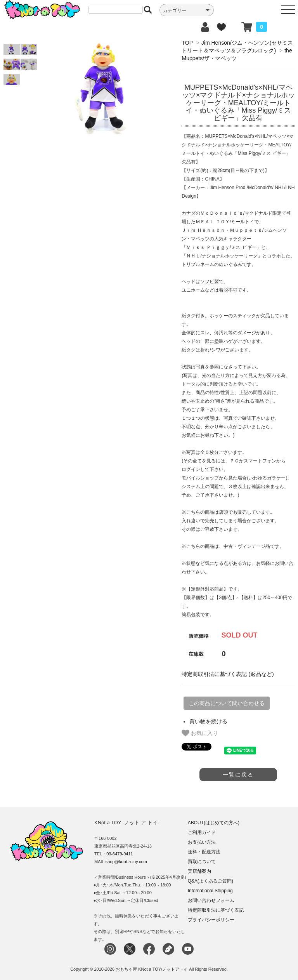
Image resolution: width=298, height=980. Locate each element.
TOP (187, 43)
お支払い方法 (202, 842)
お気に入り (200, 733)
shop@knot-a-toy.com (126, 862)
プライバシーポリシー (211, 920)
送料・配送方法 (204, 852)
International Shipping (210, 891)
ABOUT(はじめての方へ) (214, 823)
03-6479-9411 (120, 854)
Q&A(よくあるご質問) (211, 881)
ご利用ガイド (202, 832)
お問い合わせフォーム (211, 900)
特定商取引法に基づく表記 (216, 910)
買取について (202, 862)
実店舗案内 (199, 871)
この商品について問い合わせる (227, 703)
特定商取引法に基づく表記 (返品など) (228, 674)
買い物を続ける (208, 721)
